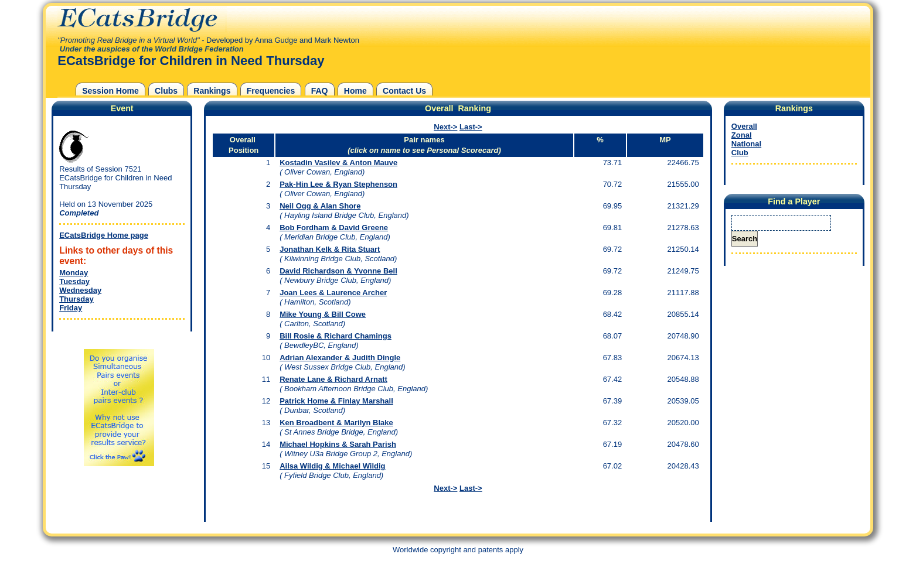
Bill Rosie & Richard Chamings (336, 336)
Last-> (471, 127)
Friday (71, 308)
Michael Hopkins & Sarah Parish (338, 444)
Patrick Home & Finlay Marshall (336, 401)
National (746, 144)
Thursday (76, 299)
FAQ (320, 91)
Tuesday (74, 281)
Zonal (742, 135)
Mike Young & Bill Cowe (323, 314)
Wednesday (80, 290)
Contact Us (404, 91)
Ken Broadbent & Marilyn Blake (336, 423)
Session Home (110, 91)
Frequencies (271, 91)
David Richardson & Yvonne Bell (338, 271)
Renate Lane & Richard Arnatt (333, 379)
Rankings (212, 91)
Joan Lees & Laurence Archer (333, 293)
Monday (74, 273)
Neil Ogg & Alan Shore (320, 206)
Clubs (166, 91)
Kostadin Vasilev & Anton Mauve (338, 163)
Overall (744, 126)
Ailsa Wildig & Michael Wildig (332, 466)
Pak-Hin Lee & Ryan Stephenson (338, 184)
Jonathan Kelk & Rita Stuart (330, 249)
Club (740, 153)
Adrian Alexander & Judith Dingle (340, 358)
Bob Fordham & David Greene (334, 228)
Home (355, 91)
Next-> (445, 127)
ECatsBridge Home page (104, 235)
